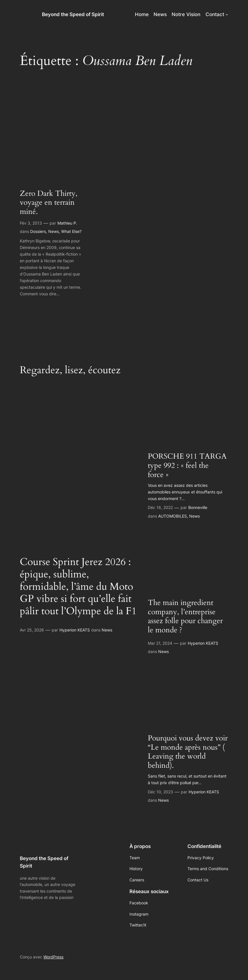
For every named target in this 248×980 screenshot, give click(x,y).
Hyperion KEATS (75, 630)
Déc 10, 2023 (160, 792)
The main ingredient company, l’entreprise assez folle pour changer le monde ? (185, 617)
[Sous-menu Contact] (227, 14)
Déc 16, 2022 (160, 507)
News (54, 231)
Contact (215, 14)
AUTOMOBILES (173, 516)
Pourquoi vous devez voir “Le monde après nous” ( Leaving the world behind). (188, 752)
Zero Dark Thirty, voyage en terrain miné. (49, 203)
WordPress (53, 957)
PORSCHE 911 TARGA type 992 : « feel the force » (187, 466)
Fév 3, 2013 (31, 223)
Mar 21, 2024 (160, 643)
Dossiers (38, 231)
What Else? (71, 231)
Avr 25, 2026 (32, 630)
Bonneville (198, 507)
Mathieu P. (67, 223)
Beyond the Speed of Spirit (73, 14)
